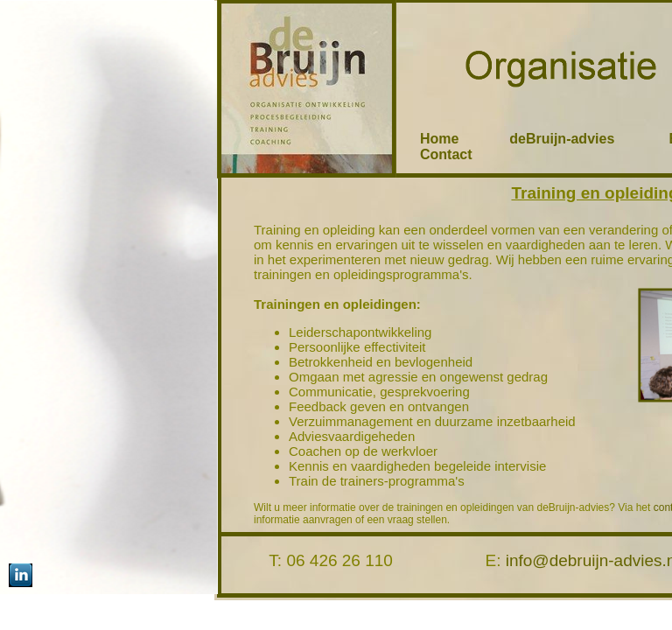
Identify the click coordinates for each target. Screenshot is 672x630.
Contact (446, 154)
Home (439, 139)
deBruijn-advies (581, 139)
